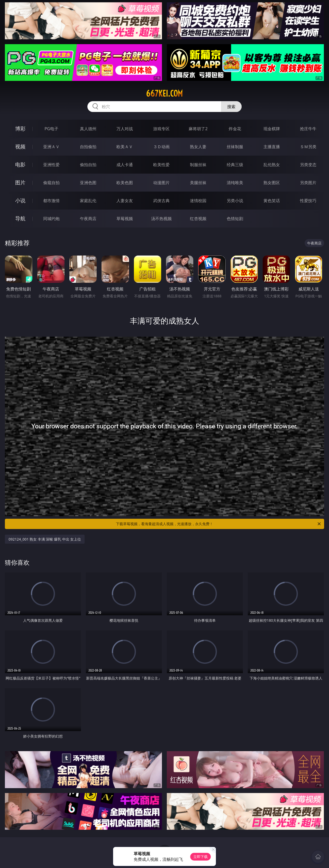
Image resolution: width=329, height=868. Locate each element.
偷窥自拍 (51, 183)
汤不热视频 (161, 219)
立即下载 (200, 857)
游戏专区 (161, 129)
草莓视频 (125, 219)
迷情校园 (198, 201)
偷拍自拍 (88, 165)
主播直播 (272, 147)
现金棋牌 (272, 129)
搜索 (231, 107)
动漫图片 (161, 183)
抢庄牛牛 (308, 129)
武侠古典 (161, 201)
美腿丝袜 (198, 183)
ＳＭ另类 (308, 147)
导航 (20, 218)
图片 (20, 182)
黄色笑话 (272, 201)
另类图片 (308, 183)
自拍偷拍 (88, 147)
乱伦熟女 (272, 165)
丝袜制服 (235, 147)
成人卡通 (125, 165)
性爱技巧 (308, 201)
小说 (20, 200)
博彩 (20, 129)
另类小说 (235, 201)
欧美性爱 (161, 165)
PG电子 (51, 129)
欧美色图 (125, 183)
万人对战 (125, 129)
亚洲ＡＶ (51, 147)
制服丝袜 (198, 165)
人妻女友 (125, 201)
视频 (20, 147)
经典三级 (235, 165)
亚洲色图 (88, 183)
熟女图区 (272, 183)
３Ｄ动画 (161, 147)
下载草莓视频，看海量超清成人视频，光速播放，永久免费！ (219, 524)
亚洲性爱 (51, 165)
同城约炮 (51, 219)
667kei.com (164, 93)
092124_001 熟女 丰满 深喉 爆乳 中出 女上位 (45, 539)
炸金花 (235, 129)
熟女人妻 (198, 147)
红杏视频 (198, 219)
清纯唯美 (235, 183)
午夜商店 (88, 219)
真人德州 (88, 129)
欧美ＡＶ (125, 147)
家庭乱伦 (88, 201)
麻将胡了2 (198, 129)
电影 (20, 164)
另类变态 (308, 165)
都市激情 (51, 201)
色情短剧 (235, 219)
